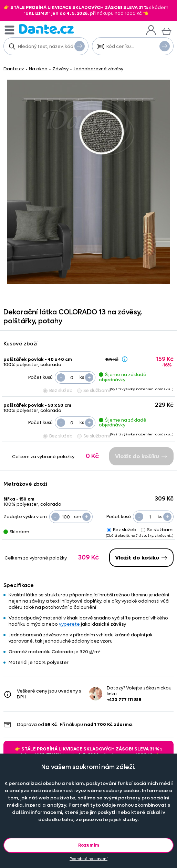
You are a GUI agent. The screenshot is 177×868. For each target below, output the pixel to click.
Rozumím (89, 845)
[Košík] (166, 31)
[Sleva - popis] (125, 359)
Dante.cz (14, 69)
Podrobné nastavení (88, 859)
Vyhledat (80, 46)
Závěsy (60, 69)
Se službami (93, 390)
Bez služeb (58, 390)
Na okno (38, 69)
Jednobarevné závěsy (98, 69)
